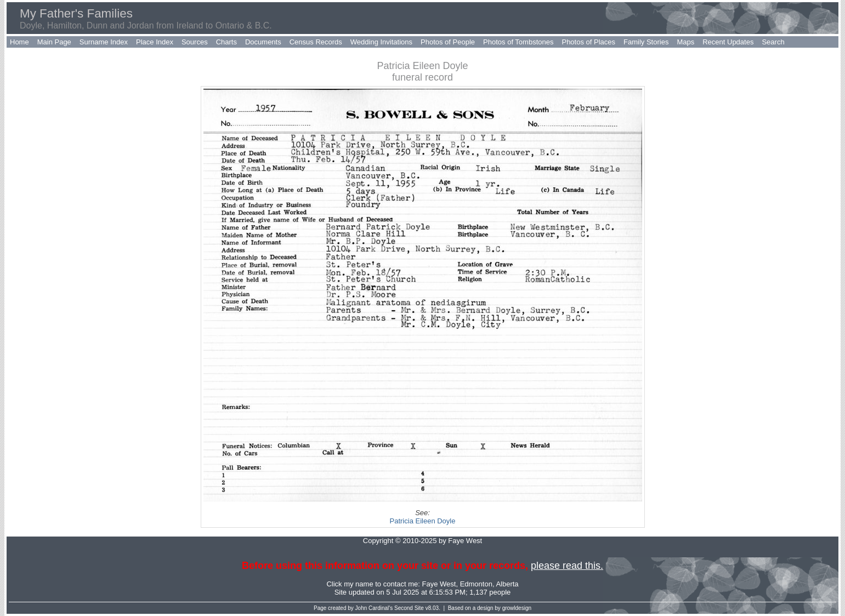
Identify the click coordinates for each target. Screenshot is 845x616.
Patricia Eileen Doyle (423, 521)
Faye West (439, 584)
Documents (263, 42)
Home (19, 42)
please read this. (567, 566)
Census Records (316, 42)
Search (773, 42)
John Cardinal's (374, 608)
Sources (195, 42)
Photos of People (448, 42)
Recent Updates (728, 42)
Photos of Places (588, 42)
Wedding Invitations (381, 42)
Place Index (155, 42)
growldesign (517, 608)
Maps (685, 42)
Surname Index (104, 42)
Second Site (409, 608)
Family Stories (646, 42)
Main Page (54, 42)
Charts (226, 42)
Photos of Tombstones (518, 42)
